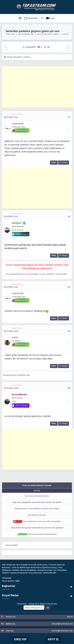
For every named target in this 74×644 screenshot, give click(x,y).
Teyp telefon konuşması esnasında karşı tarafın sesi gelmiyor (37, 528)
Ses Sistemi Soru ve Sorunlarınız (48, 34)
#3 (69, 287)
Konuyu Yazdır (12, 545)
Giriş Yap (20, 639)
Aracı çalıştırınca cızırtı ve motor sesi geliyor (42, 521)
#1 (69, 117)
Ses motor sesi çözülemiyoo (37, 496)
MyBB (18, 581)
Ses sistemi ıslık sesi (37, 515)
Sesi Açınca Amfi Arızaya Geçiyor (42, 534)
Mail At (70, 617)
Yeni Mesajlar (31, 18)
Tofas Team (10, 34)
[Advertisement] (38, 87)
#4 (69, 331)
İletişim (51, 18)
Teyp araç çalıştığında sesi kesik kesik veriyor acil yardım (37, 502)
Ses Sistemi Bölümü (26, 34)
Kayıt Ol (53, 639)
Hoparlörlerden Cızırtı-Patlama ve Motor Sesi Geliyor (37, 509)
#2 (69, 217)
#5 (69, 388)
